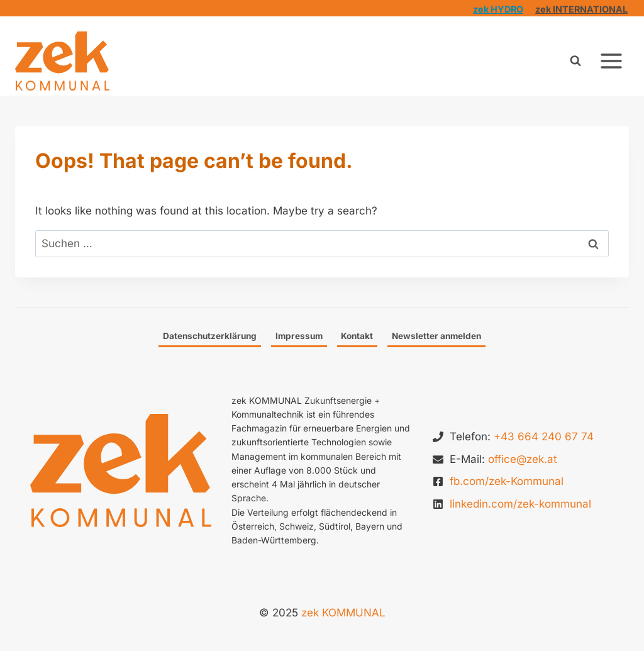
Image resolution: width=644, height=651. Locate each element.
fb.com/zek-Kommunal (507, 481)
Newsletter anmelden (436, 336)
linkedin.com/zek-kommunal (520, 504)
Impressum (299, 336)
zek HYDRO (498, 9)
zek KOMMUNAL (343, 613)
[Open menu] (611, 61)
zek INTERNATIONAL (581, 9)
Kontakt (357, 336)
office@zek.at (523, 459)
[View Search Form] (575, 61)
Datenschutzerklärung (210, 336)
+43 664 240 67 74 (544, 437)
